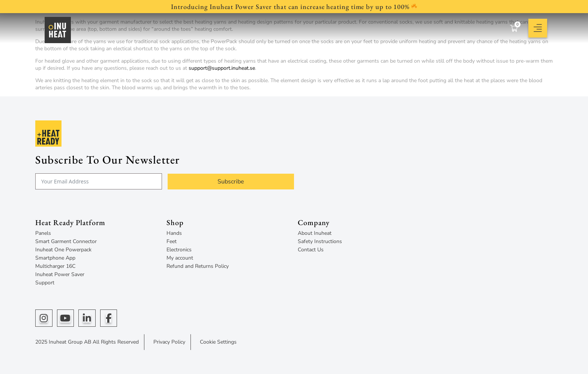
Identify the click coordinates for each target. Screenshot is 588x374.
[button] (538, 28)
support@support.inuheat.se (222, 68)
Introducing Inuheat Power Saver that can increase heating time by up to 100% (294, 7)
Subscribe (231, 182)
